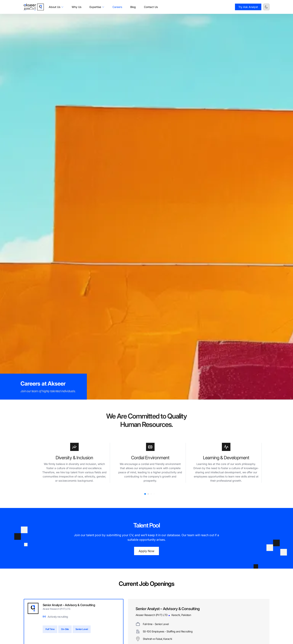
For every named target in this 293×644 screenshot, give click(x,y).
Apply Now (146, 551)
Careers (117, 7)
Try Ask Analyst (248, 7)
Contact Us (151, 7)
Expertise (97, 7)
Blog (133, 7)
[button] (145, 494)
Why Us (77, 7)
